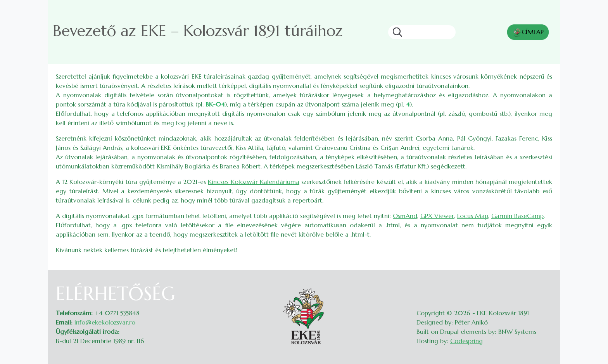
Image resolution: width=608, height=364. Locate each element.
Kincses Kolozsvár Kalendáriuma (253, 182)
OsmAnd (405, 216)
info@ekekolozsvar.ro (105, 322)
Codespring (466, 341)
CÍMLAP (528, 33)
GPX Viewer (437, 216)
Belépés (545, 287)
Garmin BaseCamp (517, 216)
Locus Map (473, 216)
